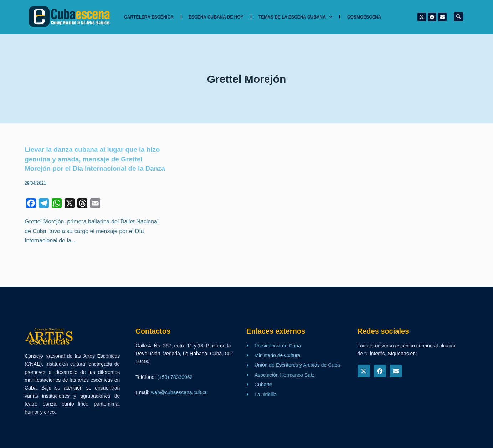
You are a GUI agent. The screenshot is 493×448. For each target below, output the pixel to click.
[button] (458, 17)
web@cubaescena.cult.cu (179, 392)
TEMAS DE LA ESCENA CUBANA (295, 17)
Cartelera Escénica (149, 17)
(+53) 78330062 (175, 377)
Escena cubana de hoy (216, 17)
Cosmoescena (364, 17)
